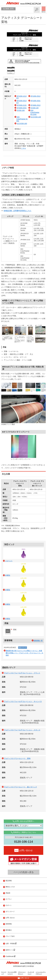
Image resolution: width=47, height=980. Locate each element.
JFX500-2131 (22, 105)
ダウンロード (10, 912)
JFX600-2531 (22, 108)
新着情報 (9, 924)
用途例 (8, 893)
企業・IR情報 (10, 944)
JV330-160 (21, 110)
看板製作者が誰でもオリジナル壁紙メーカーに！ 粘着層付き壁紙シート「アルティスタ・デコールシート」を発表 (24, 653)
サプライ (9, 899)
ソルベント (9, 561)
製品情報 (9, 881)
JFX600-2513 (35, 105)
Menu (44, 10)
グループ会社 (10, 936)
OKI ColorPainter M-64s (22, 119)
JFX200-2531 (35, 101)
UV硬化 (8, 575)
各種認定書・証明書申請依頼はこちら (17, 211)
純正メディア (23, 648)
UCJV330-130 (36, 117)
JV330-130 (35, 108)
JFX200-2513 (35, 96)
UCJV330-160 (22, 123)
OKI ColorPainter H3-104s (35, 112)
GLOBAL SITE (8, 9)
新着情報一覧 (38, 641)
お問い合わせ (10, 918)
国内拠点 (9, 930)
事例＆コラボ (10, 887)
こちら (23, 148)
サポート (9, 905)
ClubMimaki (10, 956)
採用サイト (10, 950)
